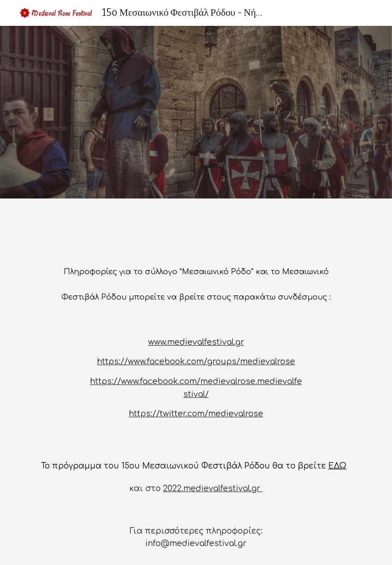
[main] (196, 281)
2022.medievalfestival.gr (213, 489)
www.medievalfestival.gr (196, 342)
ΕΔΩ (337, 466)
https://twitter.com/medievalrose (196, 414)
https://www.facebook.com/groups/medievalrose (196, 362)
